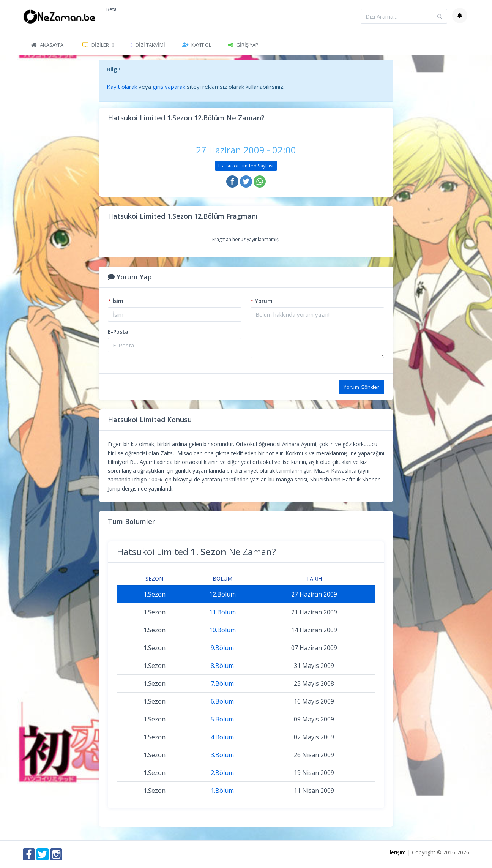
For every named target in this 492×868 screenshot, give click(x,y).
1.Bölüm (222, 791)
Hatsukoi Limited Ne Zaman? (196, 552)
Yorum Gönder (361, 387)
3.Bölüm (222, 755)
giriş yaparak (169, 87)
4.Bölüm (222, 737)
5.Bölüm (222, 719)
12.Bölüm (222, 594)
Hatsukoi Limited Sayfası (246, 166)
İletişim (397, 852)
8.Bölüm (222, 666)
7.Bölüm (222, 683)
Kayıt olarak (122, 87)
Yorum (262, 301)
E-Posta (118, 332)
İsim (116, 301)
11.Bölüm (222, 612)
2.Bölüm (222, 773)
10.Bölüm (222, 630)
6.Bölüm (222, 701)
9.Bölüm (222, 648)
